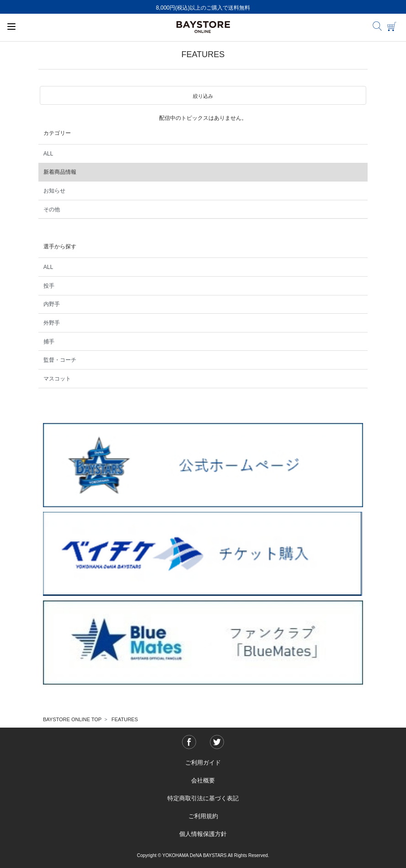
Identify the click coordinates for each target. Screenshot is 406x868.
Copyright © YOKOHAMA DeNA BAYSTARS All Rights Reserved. (203, 855)
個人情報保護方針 (203, 834)
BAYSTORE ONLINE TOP (72, 719)
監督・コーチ (60, 360)
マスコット (57, 379)
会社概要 (203, 780)
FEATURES (125, 719)
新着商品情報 (60, 172)
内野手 (52, 304)
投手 (49, 286)
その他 (52, 209)
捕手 (49, 342)
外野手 (52, 323)
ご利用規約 (203, 816)
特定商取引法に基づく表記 (203, 798)
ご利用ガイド (203, 763)
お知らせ (54, 191)
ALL (48, 154)
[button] (203, 96)
